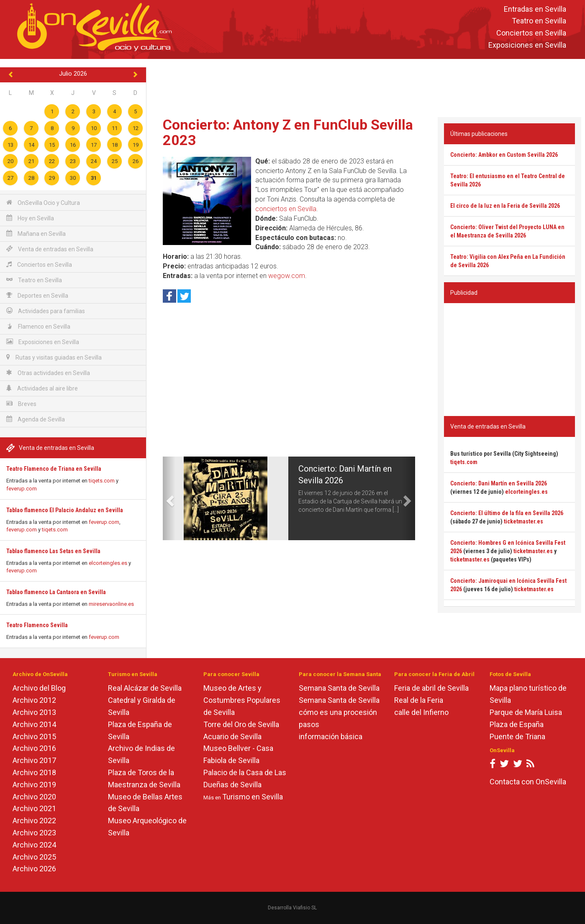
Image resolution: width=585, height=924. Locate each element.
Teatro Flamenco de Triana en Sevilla (54, 469)
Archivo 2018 (34, 772)
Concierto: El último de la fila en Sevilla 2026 (507, 513)
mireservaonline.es (111, 604)
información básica (331, 736)
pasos (309, 724)
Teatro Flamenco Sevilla (37, 625)
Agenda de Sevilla (36, 419)
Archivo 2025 (34, 857)
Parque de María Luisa (526, 712)
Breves (21, 404)
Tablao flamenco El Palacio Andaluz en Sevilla (65, 510)
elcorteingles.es (108, 563)
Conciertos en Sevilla (531, 33)
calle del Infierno (421, 712)
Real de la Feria (419, 700)
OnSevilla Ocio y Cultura (43, 203)
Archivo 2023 (34, 833)
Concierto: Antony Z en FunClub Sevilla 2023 (288, 132)
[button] (169, 498)
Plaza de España (517, 724)
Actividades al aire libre (42, 388)
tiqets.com (102, 481)
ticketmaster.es (523, 521)
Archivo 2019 (34, 785)
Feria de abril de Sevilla (431, 688)
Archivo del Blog (39, 688)
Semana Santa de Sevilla (339, 688)
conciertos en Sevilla (286, 209)
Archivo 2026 (34, 869)
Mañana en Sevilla (36, 234)
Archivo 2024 (34, 845)
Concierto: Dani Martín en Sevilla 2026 (499, 483)
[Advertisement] (366, 86)
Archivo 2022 (34, 821)
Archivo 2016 (34, 748)
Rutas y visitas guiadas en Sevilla (54, 357)
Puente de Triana (517, 736)
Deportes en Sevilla (37, 295)
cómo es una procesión (338, 712)
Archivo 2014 (34, 724)
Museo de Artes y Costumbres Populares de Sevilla (242, 700)
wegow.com (287, 276)
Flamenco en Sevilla (38, 326)
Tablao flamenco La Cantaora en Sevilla (56, 592)
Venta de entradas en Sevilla (50, 249)
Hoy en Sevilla (30, 218)
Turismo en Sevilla (253, 797)
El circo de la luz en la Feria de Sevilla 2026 (505, 206)
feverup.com (22, 489)
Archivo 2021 (34, 808)
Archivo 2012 (34, 700)
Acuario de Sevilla (232, 736)
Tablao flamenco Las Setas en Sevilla (53, 551)
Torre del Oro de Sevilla (241, 724)
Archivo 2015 (34, 736)
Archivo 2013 (34, 712)
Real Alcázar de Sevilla (145, 688)
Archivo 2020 (34, 797)
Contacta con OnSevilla (528, 782)
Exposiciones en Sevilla (527, 45)
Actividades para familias (46, 311)
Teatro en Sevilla (539, 21)
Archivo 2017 (34, 760)
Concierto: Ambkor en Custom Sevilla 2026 (504, 155)
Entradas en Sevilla (535, 9)
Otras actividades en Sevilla (48, 373)
